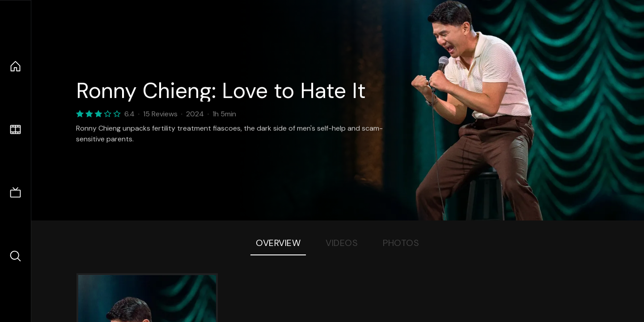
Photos (401, 243)
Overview (278, 243)
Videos (342, 243)
